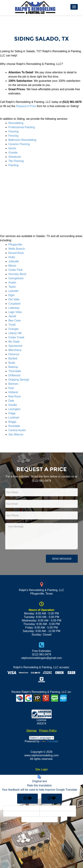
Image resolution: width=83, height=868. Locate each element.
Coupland (14, 304)
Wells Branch (17, 249)
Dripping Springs (19, 380)
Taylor (12, 287)
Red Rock (15, 396)
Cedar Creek (16, 337)
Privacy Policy (48, 731)
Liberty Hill (15, 333)
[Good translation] (27, 799)
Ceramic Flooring (19, 144)
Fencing (13, 136)
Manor (12, 266)
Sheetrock (15, 157)
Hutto (12, 257)
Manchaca (15, 350)
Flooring (13, 131)
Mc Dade (14, 342)
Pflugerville (15, 245)
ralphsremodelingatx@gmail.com (41, 658)
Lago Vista (15, 312)
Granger (14, 329)
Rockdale (14, 426)
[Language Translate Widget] (42, 738)
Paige (12, 413)
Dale (11, 401)
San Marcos (16, 434)
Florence (14, 354)
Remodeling (16, 123)
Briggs (12, 422)
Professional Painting (22, 127)
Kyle (11, 388)
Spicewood (15, 346)
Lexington (14, 409)
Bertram (13, 384)
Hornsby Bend (17, 274)
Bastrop (13, 367)
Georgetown (16, 278)
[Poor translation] (52, 799)
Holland (13, 392)
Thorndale (15, 371)
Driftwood (14, 375)
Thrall (12, 325)
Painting (13, 165)
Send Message (62, 559)
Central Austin (17, 430)
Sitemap (32, 731)
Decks (12, 148)
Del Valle (14, 299)
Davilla (13, 405)
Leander (14, 291)
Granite (13, 153)
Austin (12, 283)
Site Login (41, 769)
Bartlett (13, 358)
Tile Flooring (16, 161)
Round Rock (16, 253)
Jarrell (12, 316)
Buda (12, 363)
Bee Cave (15, 320)
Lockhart (14, 418)
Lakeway (14, 308)
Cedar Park (15, 270)
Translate (49, 741)
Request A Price (26, 106)
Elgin (12, 295)
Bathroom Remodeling (22, 140)
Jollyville (14, 261)
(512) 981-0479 (41, 481)
